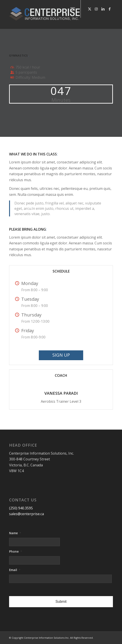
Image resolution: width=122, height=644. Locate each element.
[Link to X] (90, 9)
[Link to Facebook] (110, 9)
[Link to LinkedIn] (103, 9)
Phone (16, 552)
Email (15, 570)
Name (15, 533)
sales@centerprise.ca (27, 514)
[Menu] (73, 9)
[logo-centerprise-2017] (51, 14)
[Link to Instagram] (96, 9)
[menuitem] (73, 9)
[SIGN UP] (61, 355)
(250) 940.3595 (21, 508)
